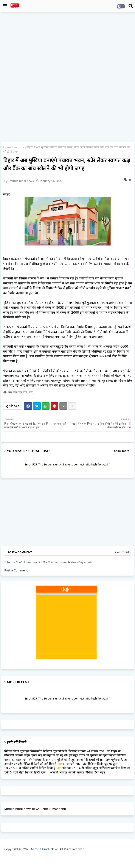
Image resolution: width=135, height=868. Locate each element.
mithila (19, 147)
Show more (122, 451)
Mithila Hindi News (45, 849)
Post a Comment (16, 570)
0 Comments (122, 552)
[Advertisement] (67, 47)
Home (7, 147)
